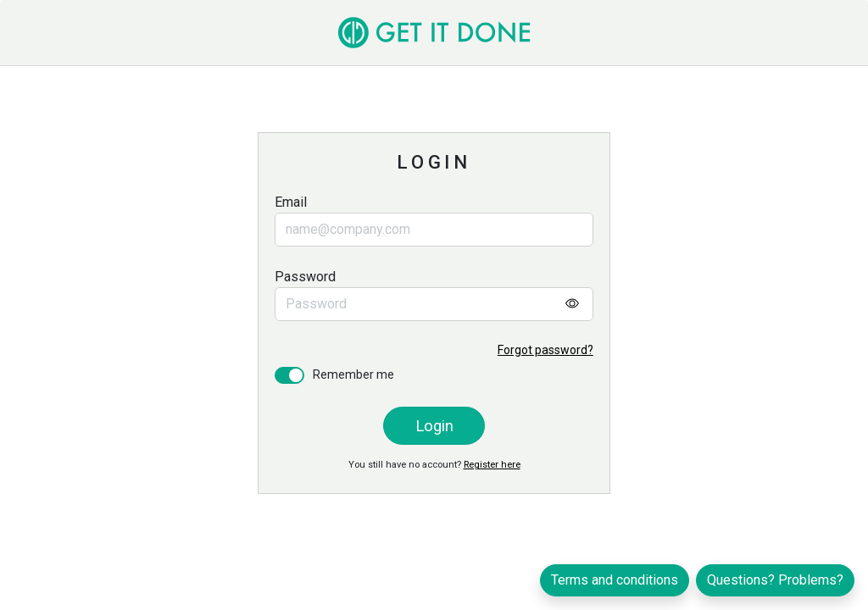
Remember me (353, 374)
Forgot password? (545, 350)
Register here (492, 465)
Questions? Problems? (775, 580)
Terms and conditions (615, 580)
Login (434, 426)
